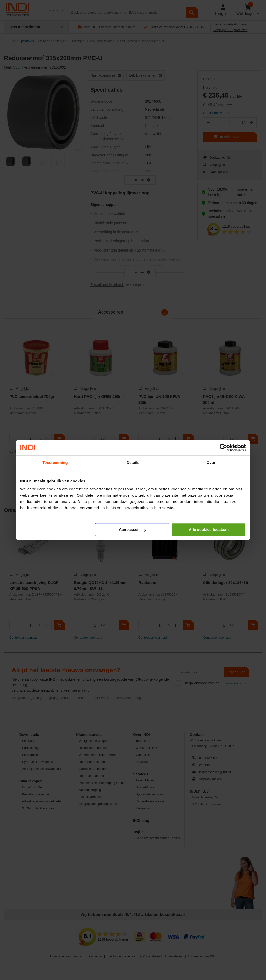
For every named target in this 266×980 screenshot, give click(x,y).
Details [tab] (133, 463)
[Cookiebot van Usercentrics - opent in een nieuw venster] (223, 448)
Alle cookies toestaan (209, 529)
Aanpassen (132, 529)
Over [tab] (211, 463)
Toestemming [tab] (55, 463)
